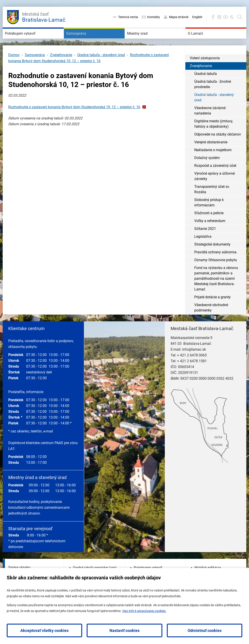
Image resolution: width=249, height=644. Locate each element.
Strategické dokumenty (212, 258)
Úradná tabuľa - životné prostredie (213, 98)
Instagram (219, 17)
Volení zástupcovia (205, 71)
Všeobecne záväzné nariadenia (210, 124)
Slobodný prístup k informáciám (209, 216)
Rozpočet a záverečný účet (215, 179)
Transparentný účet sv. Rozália (212, 203)
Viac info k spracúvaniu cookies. (144, 611)
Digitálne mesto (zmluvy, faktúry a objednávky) (214, 137)
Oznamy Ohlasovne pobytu (216, 273)
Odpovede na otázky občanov (218, 148)
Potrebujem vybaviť (30, 40)
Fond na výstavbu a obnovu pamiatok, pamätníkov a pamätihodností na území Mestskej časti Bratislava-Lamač (216, 292)
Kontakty (154, 17)
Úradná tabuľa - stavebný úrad (101, 68)
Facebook (213, 17)
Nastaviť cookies (124, 630)
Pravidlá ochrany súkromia (215, 266)
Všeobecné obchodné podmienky (211, 321)
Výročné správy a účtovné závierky (214, 190)
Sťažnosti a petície (209, 226)
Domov (14, 68)
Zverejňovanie (61, 68)
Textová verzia (128, 17)
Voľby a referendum (210, 234)
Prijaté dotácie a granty (212, 310)
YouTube (226, 17)
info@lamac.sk (194, 363)
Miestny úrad (145, 40)
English (197, 17)
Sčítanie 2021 (205, 242)
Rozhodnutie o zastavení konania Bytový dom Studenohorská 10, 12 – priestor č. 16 (74, 120)
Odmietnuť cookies (205, 630)
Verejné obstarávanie (211, 156)
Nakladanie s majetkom (213, 163)
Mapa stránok (179, 17)
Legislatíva (203, 250)
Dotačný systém (207, 171)
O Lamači (201, 40)
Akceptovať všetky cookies (44, 630)
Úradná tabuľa (206, 87)
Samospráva (83, 40)
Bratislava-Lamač (44, 17)
